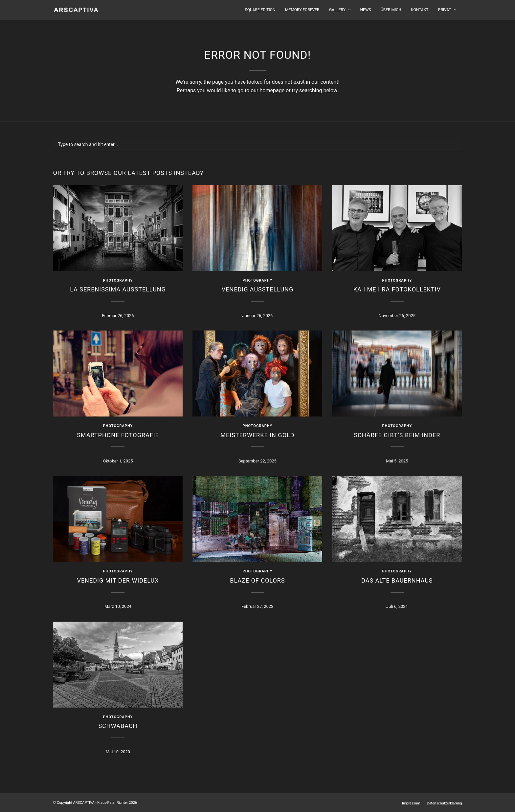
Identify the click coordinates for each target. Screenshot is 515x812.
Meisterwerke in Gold (257, 435)
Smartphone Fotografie (118, 435)
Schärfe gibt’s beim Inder (397, 435)
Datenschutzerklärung (444, 803)
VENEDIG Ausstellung (258, 289)
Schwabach (118, 726)
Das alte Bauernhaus (397, 580)
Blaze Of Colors (257, 580)
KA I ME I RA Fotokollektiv (397, 289)
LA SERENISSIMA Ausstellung (118, 289)
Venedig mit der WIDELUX (118, 580)
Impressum (411, 803)
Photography (118, 280)
